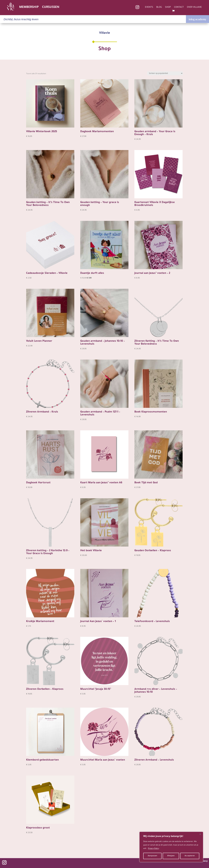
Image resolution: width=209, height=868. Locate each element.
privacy (204, 861)
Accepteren (190, 856)
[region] (171, 847)
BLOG (159, 7)
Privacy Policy (153, 849)
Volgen (15, 863)
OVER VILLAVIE (194, 7)
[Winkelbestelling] (165, 73)
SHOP (168, 7)
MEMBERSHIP (29, 7)
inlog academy (197, 19)
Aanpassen (152, 856)
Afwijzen (171, 856)
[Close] (200, 834)
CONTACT (179, 7)
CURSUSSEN (51, 7)
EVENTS (149, 7)
